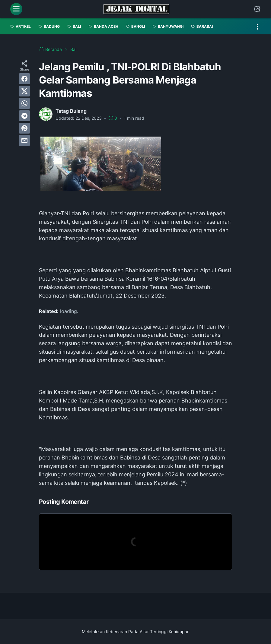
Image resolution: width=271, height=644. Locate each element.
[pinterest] (24, 128)
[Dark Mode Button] (257, 9)
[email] (24, 140)
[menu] (16, 9)
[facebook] (24, 79)
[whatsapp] (24, 103)
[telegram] (24, 116)
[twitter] (24, 91)
